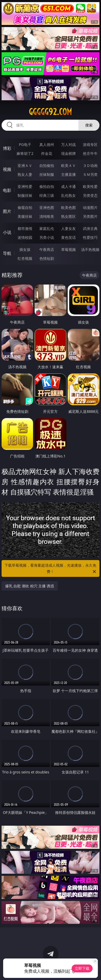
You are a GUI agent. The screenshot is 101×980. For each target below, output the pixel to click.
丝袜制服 (47, 174)
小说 (7, 232)
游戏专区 (90, 144)
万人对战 (68, 144)
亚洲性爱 (25, 186)
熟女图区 (68, 216)
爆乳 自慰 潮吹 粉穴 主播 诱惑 (30, 586)
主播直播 (68, 174)
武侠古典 (90, 228)
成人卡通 (68, 186)
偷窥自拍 (25, 207)
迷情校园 (25, 237)
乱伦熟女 (68, 195)
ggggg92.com (50, 112)
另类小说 (47, 237)
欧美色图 (68, 207)
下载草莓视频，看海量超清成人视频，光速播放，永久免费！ (51, 569)
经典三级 (47, 195)
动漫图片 (90, 207)
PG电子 (25, 144)
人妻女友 (68, 228)
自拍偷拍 (47, 165)
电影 (7, 190)
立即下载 (82, 968)
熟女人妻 (25, 174)
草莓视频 (68, 249)
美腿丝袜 (25, 216)
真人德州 (47, 144)
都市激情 (25, 228)
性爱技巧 (90, 237)
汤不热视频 (90, 249)
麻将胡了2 (25, 153)
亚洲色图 (47, 207)
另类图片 (90, 216)
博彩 (7, 148)
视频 (7, 169)
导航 (7, 253)
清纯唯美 (47, 216)
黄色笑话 (68, 237)
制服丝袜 (25, 195)
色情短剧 (47, 258)
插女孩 (25, 249)
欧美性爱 (90, 186)
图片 (7, 211)
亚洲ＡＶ (25, 165)
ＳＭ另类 (90, 174)
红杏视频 (25, 258)
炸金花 (47, 153)
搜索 (89, 125)
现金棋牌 (68, 153)
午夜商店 (47, 249)
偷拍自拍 (47, 186)
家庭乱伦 (47, 228)
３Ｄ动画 (90, 165)
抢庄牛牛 (90, 153)
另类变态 (90, 195)
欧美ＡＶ (68, 165)
